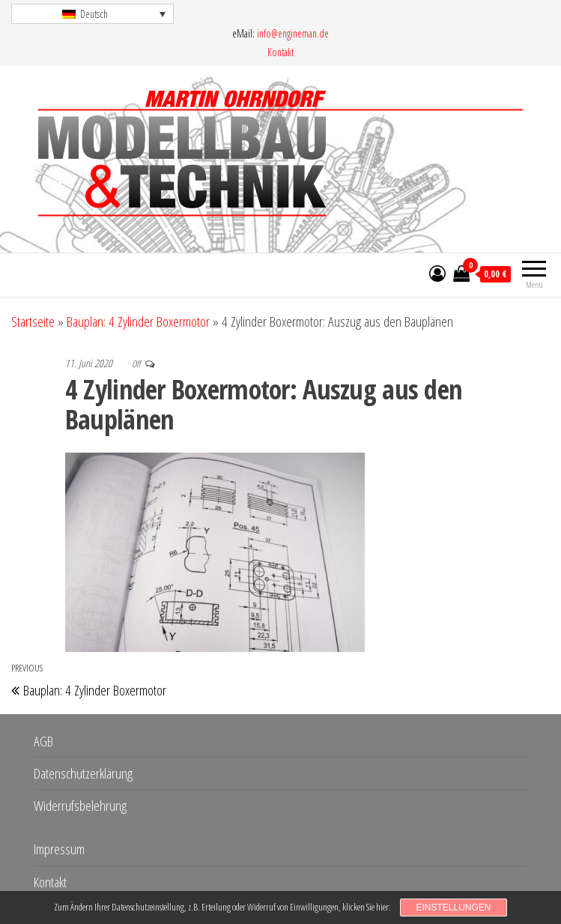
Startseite (33, 321)
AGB (43, 741)
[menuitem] (93, 14)
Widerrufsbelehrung (80, 806)
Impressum (59, 849)
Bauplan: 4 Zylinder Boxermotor (138, 321)
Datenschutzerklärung (83, 773)
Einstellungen (453, 908)
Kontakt (280, 52)
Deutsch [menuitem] (94, 14)
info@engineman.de (293, 33)
